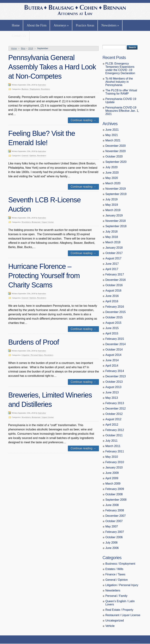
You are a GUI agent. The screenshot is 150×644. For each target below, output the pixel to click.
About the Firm (37, 25)
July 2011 (112, 441)
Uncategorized (115, 620)
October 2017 (114, 253)
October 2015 (114, 317)
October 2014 (114, 350)
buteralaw (42, 85)
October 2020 (114, 156)
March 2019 (113, 210)
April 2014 (112, 366)
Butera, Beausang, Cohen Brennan (75, 10)
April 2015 (112, 333)
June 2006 (112, 548)
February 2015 (115, 339)
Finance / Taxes (115, 574)
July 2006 (112, 543)
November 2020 (116, 151)
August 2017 (113, 258)
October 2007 (114, 521)
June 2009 (112, 473)
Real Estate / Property (119, 610)
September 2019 (116, 194)
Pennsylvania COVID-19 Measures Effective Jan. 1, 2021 (122, 111)
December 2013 (116, 376)
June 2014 (112, 360)
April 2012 (112, 425)
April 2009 (112, 478)
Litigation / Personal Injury (32, 355)
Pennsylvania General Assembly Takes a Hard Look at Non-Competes (52, 67)
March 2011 (113, 446)
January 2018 (114, 248)
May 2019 (112, 205)
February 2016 (115, 307)
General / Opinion (29, 156)
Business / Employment (31, 89)
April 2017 (112, 269)
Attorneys (61, 25)
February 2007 (115, 532)
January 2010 (114, 467)
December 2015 (116, 312)
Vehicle (110, 626)
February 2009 (115, 489)
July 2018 (112, 232)
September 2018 (116, 226)
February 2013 (115, 403)
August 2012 (113, 419)
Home (16, 25)
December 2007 (116, 516)
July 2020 (112, 167)
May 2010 (112, 457)
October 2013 (114, 382)
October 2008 (114, 494)
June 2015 (112, 328)
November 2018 (116, 221)
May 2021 (112, 135)
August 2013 (113, 387)
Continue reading (83, 120)
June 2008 (112, 505)
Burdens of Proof (34, 342)
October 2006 (114, 537)
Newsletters (110, 25)
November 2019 (116, 189)
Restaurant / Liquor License (43, 222)
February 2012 (115, 430)
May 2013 (112, 398)
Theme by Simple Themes (135, 641)
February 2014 (115, 371)
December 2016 (116, 280)
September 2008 (116, 500)
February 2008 (115, 510)
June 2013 (112, 392)
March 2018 (113, 242)
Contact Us (19, 36)
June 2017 (112, 264)
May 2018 (112, 237)
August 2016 (113, 291)
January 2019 (114, 215)
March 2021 (113, 140)
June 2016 (112, 296)
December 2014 (116, 344)
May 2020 (112, 178)
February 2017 (115, 274)
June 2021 (112, 130)
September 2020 (116, 162)
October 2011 (114, 435)
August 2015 (113, 323)
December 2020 (116, 146)
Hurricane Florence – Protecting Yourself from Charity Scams (44, 276)
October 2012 (114, 414)
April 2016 (112, 301)
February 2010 (115, 462)
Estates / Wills (114, 569)
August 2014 (113, 355)
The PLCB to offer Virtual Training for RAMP (121, 92)
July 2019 (112, 199)
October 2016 (114, 285)
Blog (23, 48)
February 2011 (115, 451)
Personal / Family (116, 596)
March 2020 (113, 183)
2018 (31, 48)
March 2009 (113, 484)
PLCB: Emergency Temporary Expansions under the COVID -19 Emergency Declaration (120, 68)
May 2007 (112, 526)
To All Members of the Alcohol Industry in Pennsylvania (119, 82)
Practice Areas (85, 25)
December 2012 (116, 409)
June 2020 (112, 173)
